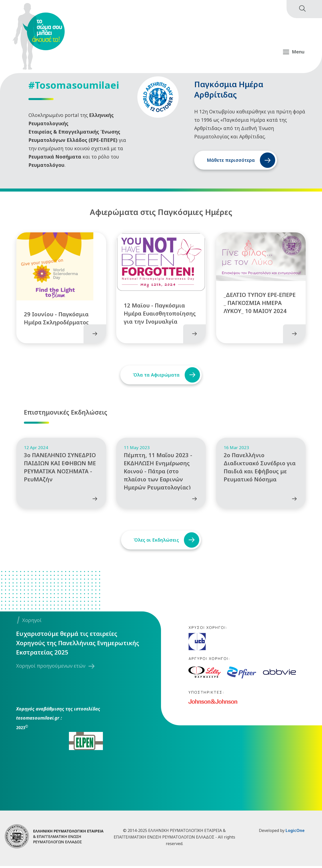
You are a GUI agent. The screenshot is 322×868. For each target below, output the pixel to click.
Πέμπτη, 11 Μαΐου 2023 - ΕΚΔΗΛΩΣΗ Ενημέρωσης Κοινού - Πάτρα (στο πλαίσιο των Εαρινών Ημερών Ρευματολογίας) (158, 473)
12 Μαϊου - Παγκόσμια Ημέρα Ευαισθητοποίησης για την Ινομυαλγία (160, 311)
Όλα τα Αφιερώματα (155, 373)
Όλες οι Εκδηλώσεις (155, 542)
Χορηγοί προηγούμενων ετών (51, 668)
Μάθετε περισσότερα (231, 160)
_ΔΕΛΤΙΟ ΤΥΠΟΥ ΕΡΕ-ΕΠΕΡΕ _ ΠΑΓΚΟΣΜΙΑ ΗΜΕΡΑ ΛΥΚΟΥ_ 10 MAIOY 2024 (260, 301)
